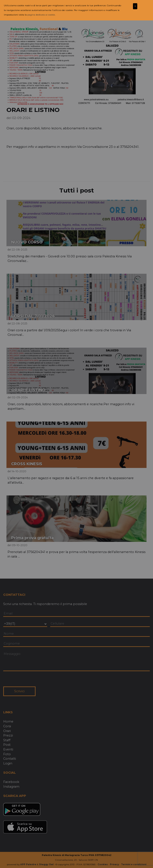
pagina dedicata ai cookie (41, 15)
